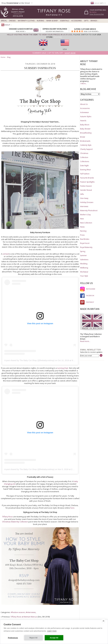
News (82, 227)
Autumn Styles (86, 116)
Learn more (52, 631)
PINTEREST (87, 302)
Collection (84, 157)
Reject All (33, 638)
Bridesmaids (85, 141)
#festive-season (18, 612)
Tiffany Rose (7, 517)
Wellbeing (84, 268)
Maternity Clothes (26, 21)
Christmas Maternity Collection (15, 522)
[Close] (58, 37)
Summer (83, 255)
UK (43, 49)
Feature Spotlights (87, 182)
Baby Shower (85, 129)
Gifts (86, 21)
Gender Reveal (86, 190)
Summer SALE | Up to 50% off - (54, 53)
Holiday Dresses (87, 202)
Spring (83, 251)
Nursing (40, 21)
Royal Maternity (86, 247)
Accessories (76, 21)
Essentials (65, 21)
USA (65, 49)
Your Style (84, 276)
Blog (9, 57)
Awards (83, 121)
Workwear (84, 272)
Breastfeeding (86, 133)
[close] (103, 621)
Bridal (4, 21)
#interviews (31, 612)
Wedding (84, 264)
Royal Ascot (85, 243)
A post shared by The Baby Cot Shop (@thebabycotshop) (29, 360)
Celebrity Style (86, 145)
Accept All (54, 638)
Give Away (84, 198)
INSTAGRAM (88, 289)
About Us (84, 104)
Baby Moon (85, 125)
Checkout (6, 25)
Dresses (12, 21)
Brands (94, 21)
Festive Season (86, 186)
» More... (84, 84)
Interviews (84, 206)
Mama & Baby (52, 21)
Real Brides (85, 239)
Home (3, 57)
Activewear (85, 112)
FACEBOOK (87, 296)
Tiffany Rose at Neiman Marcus (24, 617)
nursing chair (63, 368)
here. (73, 508)
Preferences (13, 638)
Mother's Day (85, 215)
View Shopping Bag (97, 14)
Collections (85, 161)
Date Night (84, 166)
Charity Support (86, 149)
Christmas (84, 153)
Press (82, 235)
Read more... (85, 341)
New (82, 219)
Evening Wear (85, 170)
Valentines (84, 260)
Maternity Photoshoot (89, 211)
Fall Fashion (85, 174)
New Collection (86, 223)
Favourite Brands (87, 178)
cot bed (6, 254)
